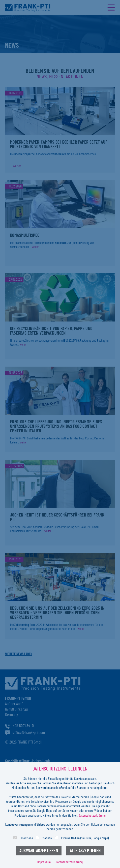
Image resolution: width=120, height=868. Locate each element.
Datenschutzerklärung (92, 816)
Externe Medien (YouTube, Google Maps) (85, 838)
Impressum (44, 862)
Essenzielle (26, 838)
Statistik (47, 838)
